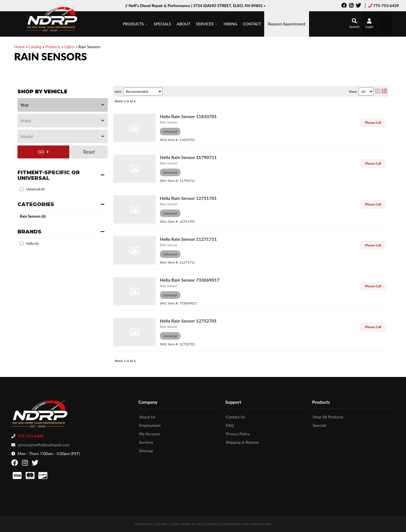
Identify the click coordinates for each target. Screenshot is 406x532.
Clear (89, 152)
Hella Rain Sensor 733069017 (190, 280)
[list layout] (384, 91)
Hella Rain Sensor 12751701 (188, 198)
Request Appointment (287, 24)
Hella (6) (32, 243)
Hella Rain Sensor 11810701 (188, 116)
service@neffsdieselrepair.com (44, 445)
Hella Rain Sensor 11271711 (188, 239)
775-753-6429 (386, 5)
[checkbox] (22, 189)
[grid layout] (378, 91)
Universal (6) (35, 189)
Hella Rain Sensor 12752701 (188, 321)
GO (41, 152)
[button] (135, 24)
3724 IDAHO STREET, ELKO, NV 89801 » (229, 5)
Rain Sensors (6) (33, 216)
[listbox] (63, 105)
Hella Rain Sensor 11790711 (188, 157)
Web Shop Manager (256, 524)
